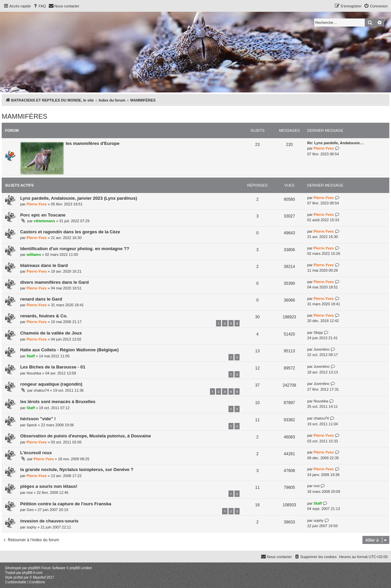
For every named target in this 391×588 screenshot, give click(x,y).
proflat (18, 577)
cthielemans (44, 221)
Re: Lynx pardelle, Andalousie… (335, 143)
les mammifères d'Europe (93, 143)
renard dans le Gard (41, 299)
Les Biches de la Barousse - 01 (53, 367)
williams (34, 254)
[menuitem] (39, 6)
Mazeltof (39, 577)
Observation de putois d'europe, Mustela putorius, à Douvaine (86, 436)
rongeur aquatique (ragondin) (51, 384)
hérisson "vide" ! (38, 419)
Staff (31, 356)
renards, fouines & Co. (44, 316)
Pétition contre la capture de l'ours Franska (66, 504)
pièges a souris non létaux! (49, 486)
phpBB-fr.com (32, 573)
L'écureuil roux (36, 453)
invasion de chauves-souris (49, 521)
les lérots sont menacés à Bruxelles (58, 402)
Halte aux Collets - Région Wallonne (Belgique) (69, 350)
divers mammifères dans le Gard (55, 282)
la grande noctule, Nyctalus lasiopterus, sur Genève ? (77, 469)
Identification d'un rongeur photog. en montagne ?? (75, 249)
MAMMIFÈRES (25, 116)
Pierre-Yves (324, 148)
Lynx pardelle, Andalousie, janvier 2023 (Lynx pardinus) (79, 198)
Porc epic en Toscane (43, 215)
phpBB (33, 568)
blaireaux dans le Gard (44, 265)
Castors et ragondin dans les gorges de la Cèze (70, 232)
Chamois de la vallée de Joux (51, 333)
